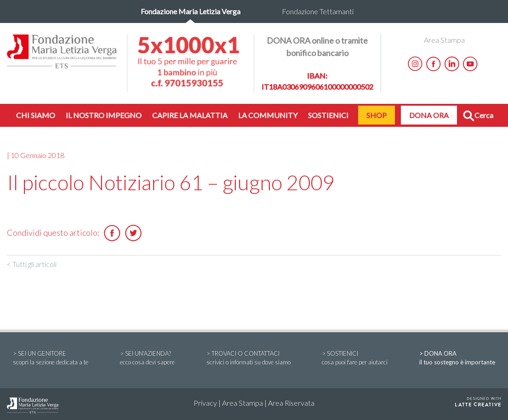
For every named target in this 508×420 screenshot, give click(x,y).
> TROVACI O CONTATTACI (248, 358)
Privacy (205, 403)
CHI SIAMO (36, 115)
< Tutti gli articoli (32, 264)
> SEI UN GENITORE (51, 358)
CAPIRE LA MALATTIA (190, 115)
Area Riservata (291, 403)
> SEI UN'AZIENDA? (147, 358)
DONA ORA (429, 115)
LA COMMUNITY (268, 115)
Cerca (478, 116)
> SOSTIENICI (355, 358)
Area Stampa (444, 40)
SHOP (377, 115)
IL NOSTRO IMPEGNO (104, 115)
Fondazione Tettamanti (318, 11)
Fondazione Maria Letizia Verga (191, 11)
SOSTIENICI (328, 115)
